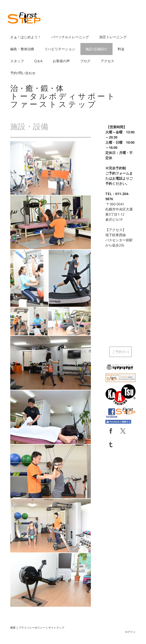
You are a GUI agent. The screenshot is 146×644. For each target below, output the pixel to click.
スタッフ (17, 61)
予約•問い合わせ (23, 73)
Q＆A (38, 61)
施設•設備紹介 (96, 49)
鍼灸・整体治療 (22, 49)
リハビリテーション (60, 49)
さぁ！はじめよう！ (26, 37)
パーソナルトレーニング (70, 37)
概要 (13, 628)
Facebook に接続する (118, 422)
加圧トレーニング (113, 37)
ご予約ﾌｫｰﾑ (121, 352)
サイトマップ (56, 628)
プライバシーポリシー (32, 628)
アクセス (107, 61)
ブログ (85, 61)
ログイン (130, 632)
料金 (121, 49)
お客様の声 (61, 61)
